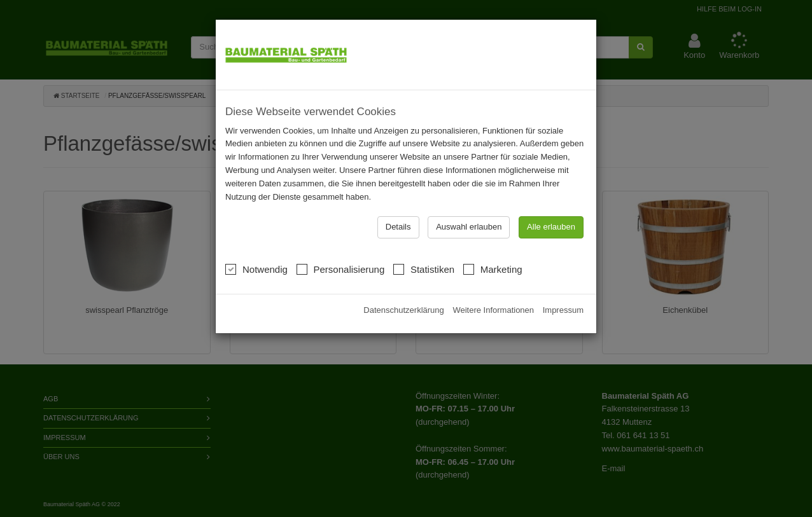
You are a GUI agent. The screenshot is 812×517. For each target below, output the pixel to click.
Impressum (563, 310)
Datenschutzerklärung (403, 310)
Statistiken (424, 268)
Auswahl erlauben (469, 227)
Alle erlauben (551, 227)
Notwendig (256, 268)
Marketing (493, 268)
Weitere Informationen (493, 310)
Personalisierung (341, 268)
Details (398, 227)
